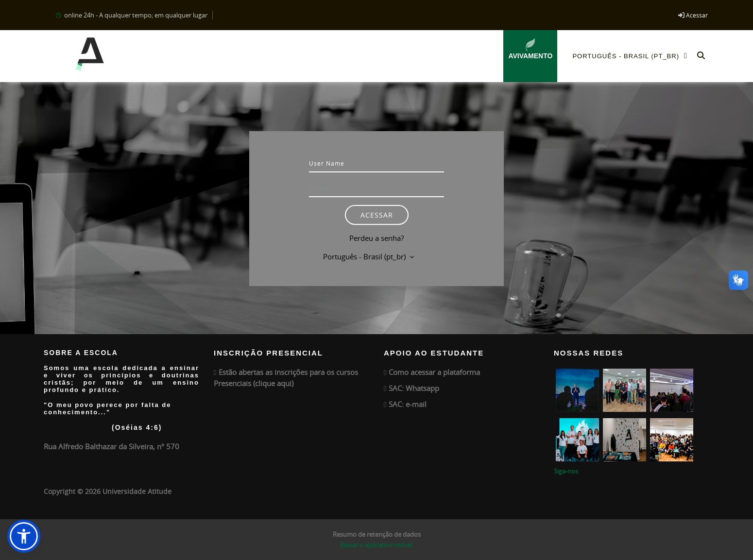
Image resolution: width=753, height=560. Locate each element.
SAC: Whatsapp (414, 388)
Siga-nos (566, 471)
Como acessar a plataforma (434, 372)
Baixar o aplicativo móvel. (377, 545)
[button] (701, 56)
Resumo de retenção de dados (377, 534)
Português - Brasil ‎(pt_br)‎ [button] (365, 256)
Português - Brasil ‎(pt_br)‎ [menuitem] (633, 56)
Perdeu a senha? (376, 238)
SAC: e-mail (408, 404)
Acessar (697, 15)
